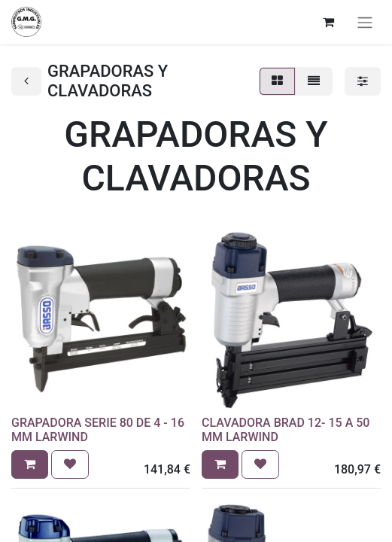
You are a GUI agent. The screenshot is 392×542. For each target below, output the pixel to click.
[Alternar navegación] (365, 22)
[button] (30, 464)
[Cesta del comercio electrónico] (328, 22)
